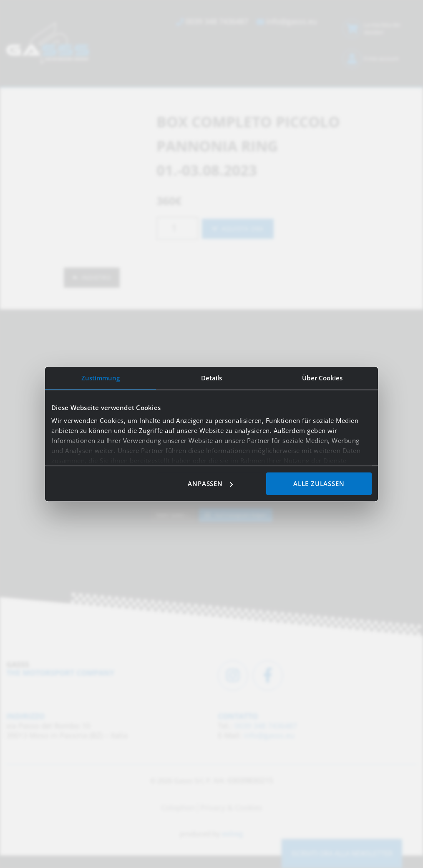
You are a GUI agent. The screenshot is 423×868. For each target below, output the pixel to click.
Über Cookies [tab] (322, 378)
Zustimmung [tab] (101, 378)
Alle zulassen (319, 483)
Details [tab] (212, 378)
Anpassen (210, 483)
